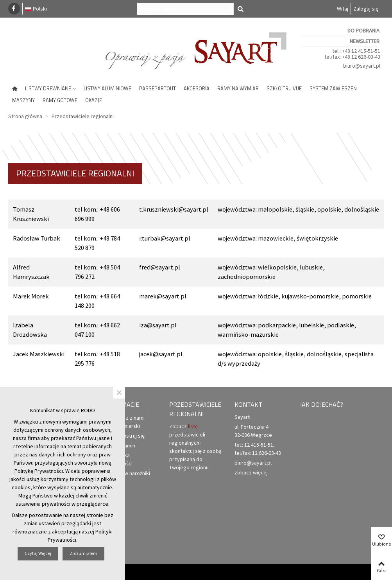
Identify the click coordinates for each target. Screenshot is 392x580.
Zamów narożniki (127, 473)
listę (193, 426)
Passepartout (158, 88)
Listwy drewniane (48, 88)
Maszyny (23, 100)
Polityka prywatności (118, 459)
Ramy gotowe (60, 100)
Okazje (94, 100)
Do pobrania (363, 31)
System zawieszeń (333, 88)
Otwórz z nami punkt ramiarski (124, 422)
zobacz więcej (251, 472)
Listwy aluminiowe (107, 88)
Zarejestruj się (124, 436)
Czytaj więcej (38, 553)
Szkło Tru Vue (284, 88)
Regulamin (120, 446)
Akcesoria (197, 88)
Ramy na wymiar (238, 88)
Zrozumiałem (83, 553)
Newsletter (365, 41)
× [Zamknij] (119, 393)
